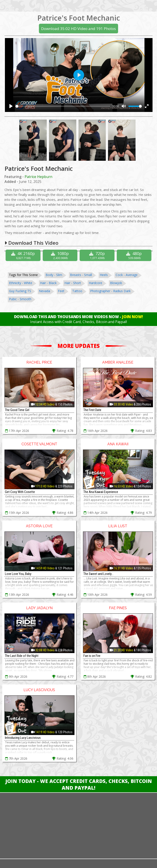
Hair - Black (48, 283)
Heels (104, 275)
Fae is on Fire (92, 656)
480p (135, 255)
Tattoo (77, 291)
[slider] (63, 106)
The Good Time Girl (17, 410)
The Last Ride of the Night (22, 656)
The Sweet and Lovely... (98, 574)
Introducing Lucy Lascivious (23, 738)
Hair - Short (73, 283)
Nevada (45, 291)
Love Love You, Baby (18, 574)
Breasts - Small (81, 275)
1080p (61, 255)
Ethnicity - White (21, 283)
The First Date (92, 410)
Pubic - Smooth (20, 299)
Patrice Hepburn (38, 177)
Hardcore (95, 283)
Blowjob (116, 283)
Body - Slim (54, 275)
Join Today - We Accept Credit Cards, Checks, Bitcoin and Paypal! (79, 784)
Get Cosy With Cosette (20, 492)
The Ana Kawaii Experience (101, 492)
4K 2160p (24, 255)
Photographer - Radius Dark (110, 291)
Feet (61, 291)
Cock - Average (127, 275)
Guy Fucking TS (20, 291)
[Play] (11, 106)
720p (98, 255)
